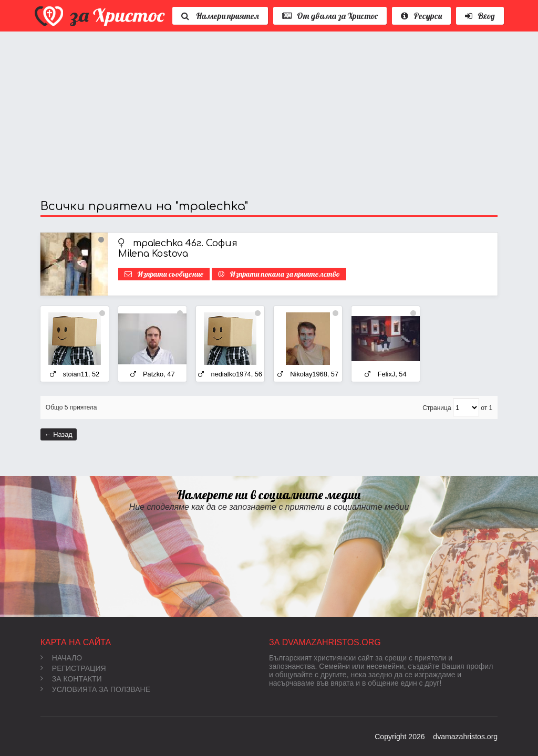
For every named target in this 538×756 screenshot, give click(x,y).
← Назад (59, 434)
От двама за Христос (330, 16)
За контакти (71, 679)
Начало (61, 658)
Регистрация (73, 668)
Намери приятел (220, 16)
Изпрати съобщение (170, 274)
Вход (480, 16)
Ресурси (421, 16)
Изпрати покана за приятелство (285, 274)
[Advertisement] (269, 115)
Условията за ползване (95, 689)
